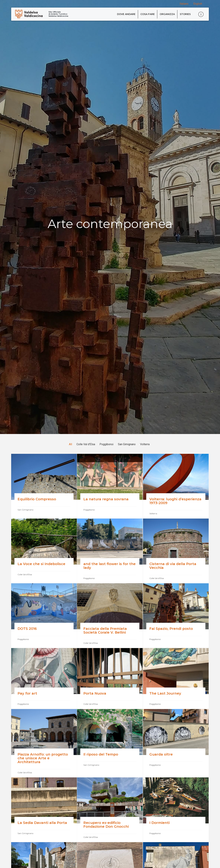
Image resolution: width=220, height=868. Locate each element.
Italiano (184, 4)
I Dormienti (159, 823)
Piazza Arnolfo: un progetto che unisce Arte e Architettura (43, 758)
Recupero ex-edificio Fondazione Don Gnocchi (106, 825)
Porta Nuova (95, 693)
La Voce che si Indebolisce (42, 564)
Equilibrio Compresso (37, 499)
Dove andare (126, 14)
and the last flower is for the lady (109, 566)
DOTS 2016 (27, 629)
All (70, 444)
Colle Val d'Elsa (86, 444)
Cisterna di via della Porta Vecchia (173, 566)
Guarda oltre (161, 754)
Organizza (167, 14)
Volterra (145, 444)
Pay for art (28, 693)
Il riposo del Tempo (101, 754)
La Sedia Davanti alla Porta (43, 823)
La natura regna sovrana (106, 499)
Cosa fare (148, 14)
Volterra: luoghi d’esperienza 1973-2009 (175, 501)
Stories (185, 14)
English (198, 4)
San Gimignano (127, 444)
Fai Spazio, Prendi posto (171, 629)
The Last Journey (165, 693)
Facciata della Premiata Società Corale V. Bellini (105, 631)
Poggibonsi (106, 444)
